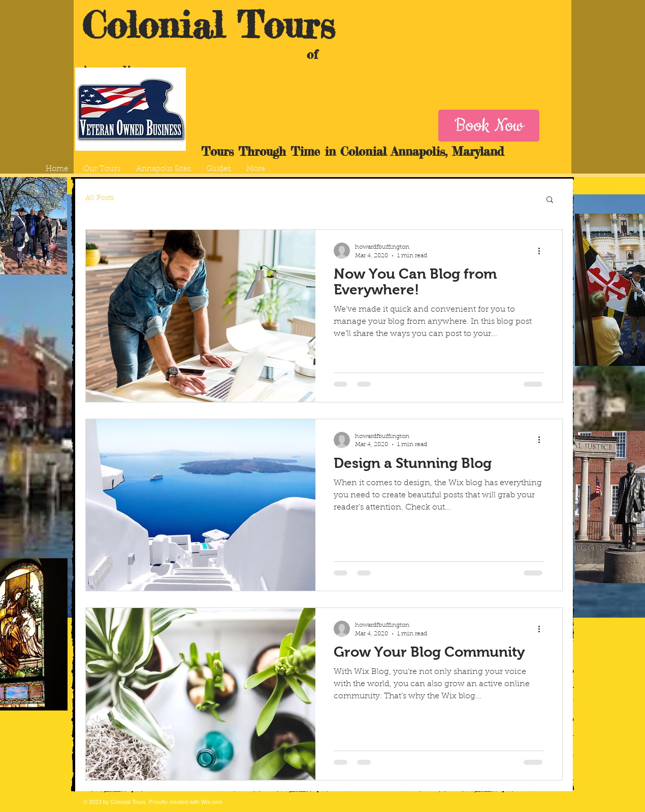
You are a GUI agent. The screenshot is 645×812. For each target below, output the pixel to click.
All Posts (100, 198)
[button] (550, 200)
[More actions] (542, 251)
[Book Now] (489, 126)
